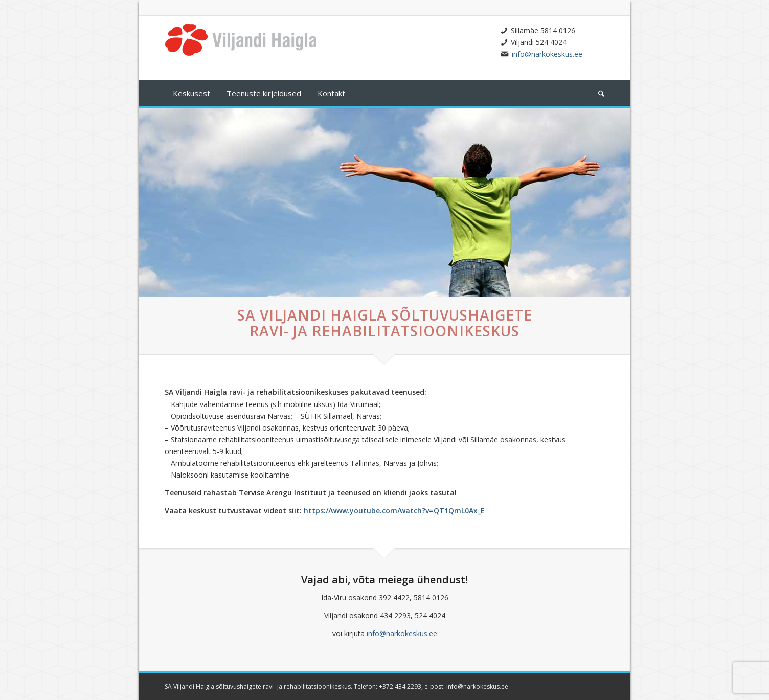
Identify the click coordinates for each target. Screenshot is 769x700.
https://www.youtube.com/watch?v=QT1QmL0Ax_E (394, 511)
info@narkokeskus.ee (547, 54)
